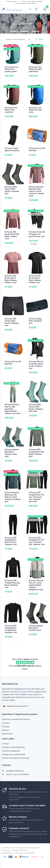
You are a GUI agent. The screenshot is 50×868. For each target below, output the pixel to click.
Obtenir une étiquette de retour (16, 758)
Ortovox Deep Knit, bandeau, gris (36, 321)
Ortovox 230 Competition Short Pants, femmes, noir (11, 541)
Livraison (6, 723)
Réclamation (8, 734)
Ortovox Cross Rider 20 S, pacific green (12, 69)
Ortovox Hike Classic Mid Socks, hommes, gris (12, 190)
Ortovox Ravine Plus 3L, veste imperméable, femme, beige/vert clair (36, 585)
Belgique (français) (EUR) (15, 706)
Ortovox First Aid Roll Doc (13, 363)
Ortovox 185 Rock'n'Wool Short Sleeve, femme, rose (11, 279)
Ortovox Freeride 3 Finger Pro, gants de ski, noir (37, 234)
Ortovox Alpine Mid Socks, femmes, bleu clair (12, 453)
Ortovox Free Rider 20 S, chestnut (11, 110)
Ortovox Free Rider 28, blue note (35, 110)
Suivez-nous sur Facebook (15, 774)
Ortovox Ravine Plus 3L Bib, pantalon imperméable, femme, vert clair (13, 409)
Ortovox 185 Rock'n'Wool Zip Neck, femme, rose (12, 235)
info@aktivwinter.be (13, 771)
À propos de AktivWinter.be (13, 747)
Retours (5, 730)
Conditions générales (11, 751)
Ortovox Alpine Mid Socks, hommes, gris (36, 628)
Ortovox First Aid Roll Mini (37, 149)
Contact (6, 744)
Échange (6, 727)
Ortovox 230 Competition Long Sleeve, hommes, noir (11, 629)
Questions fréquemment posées (16, 719)
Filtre (39, 39)
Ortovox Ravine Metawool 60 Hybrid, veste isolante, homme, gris (13, 497)
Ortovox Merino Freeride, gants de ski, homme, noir (36, 365)
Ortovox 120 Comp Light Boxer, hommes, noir (12, 322)
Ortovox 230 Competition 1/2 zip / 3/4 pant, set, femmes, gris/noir (36, 497)
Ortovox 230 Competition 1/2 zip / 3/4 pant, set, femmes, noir (37, 541)
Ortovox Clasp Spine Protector (12, 149)
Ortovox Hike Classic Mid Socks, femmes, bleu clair (36, 408)
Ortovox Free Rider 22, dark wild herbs (35, 69)
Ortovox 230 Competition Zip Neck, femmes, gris (36, 453)
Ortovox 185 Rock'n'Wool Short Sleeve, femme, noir (35, 279)
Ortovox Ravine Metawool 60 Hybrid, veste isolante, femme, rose (37, 191)
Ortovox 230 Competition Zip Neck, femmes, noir (12, 584)
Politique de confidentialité (14, 755)
